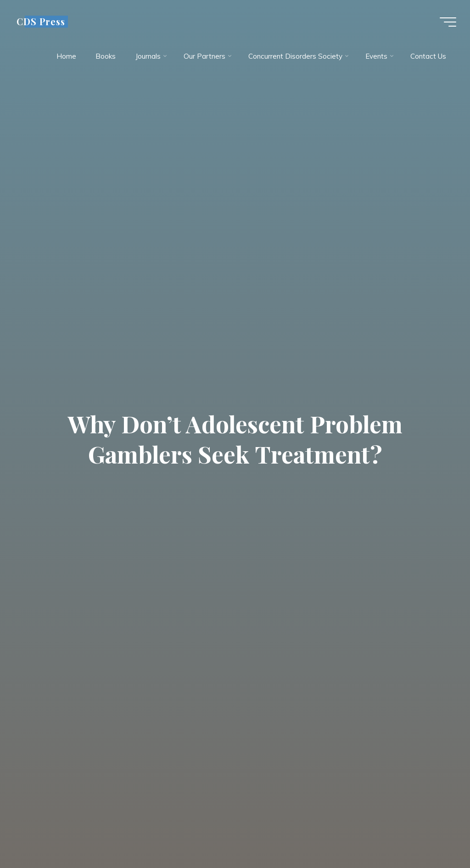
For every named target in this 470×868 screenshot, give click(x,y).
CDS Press (41, 22)
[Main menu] (448, 22)
